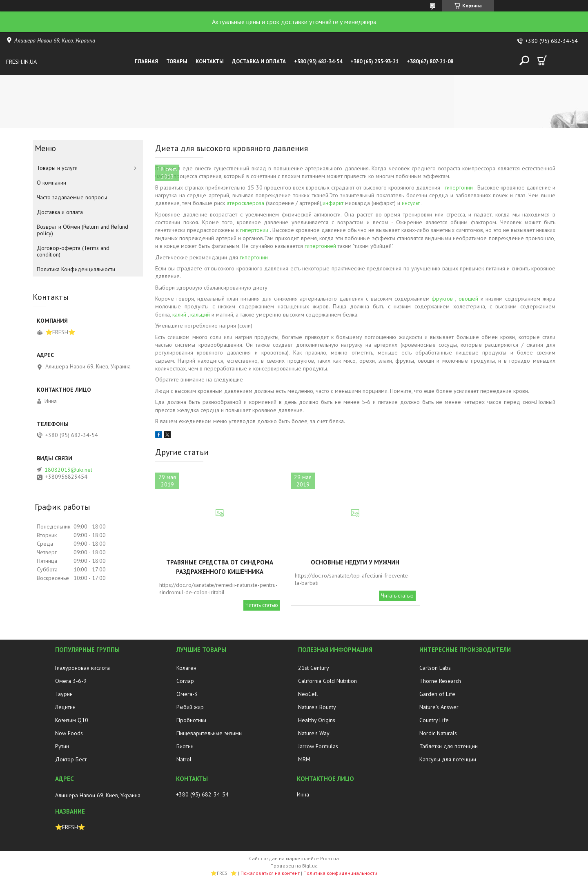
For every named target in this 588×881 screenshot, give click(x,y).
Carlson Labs (435, 668)
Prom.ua (330, 858)
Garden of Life (437, 694)
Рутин (62, 746)
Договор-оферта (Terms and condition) (73, 251)
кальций (200, 314)
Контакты (210, 61)
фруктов (442, 299)
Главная (146, 61)
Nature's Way (314, 733)
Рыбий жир (190, 707)
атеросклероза (245, 203)
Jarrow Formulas (318, 746)
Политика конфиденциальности (340, 873)
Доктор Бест (71, 759)
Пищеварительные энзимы (209, 733)
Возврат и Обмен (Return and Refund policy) (82, 230)
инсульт (411, 203)
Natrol (184, 759)
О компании (51, 183)
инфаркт (333, 203)
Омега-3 (187, 694)
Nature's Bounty (317, 707)
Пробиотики (191, 720)
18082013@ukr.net (68, 470)
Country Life (434, 720)
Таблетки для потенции (449, 746)
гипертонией (320, 246)
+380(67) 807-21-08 (430, 61)
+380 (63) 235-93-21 (374, 61)
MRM (304, 759)
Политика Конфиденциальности (76, 269)
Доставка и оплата (259, 61)
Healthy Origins (317, 720)
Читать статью (262, 605)
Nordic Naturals (438, 733)
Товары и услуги (57, 168)
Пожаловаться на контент (270, 873)
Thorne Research (440, 681)
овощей (468, 299)
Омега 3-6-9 (71, 681)
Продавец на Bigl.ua (294, 866)
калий (179, 314)
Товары (177, 61)
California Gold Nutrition (327, 681)
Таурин (64, 694)
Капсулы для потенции (448, 759)
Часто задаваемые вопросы (72, 197)
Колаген (186, 668)
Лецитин (65, 707)
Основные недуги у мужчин (355, 562)
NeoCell (308, 694)
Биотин (185, 746)
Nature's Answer (439, 707)
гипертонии (459, 187)
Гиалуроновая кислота (82, 668)
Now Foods (69, 733)
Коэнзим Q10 (72, 720)
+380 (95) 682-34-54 (318, 61)
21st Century (314, 668)
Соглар (185, 681)
